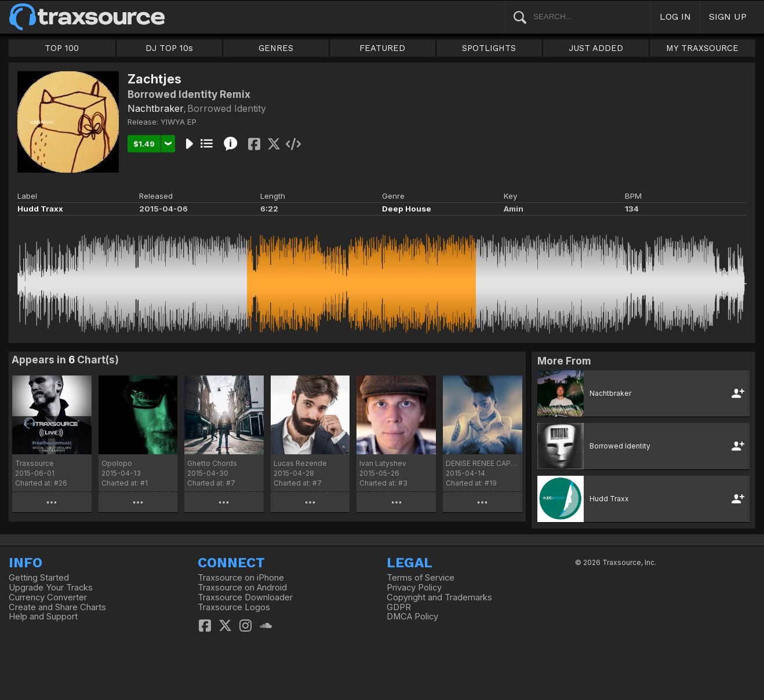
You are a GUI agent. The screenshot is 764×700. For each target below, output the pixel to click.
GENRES (276, 48)
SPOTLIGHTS (489, 48)
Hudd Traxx (40, 209)
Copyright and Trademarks (439, 597)
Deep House (407, 209)
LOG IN (675, 17)
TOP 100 (62, 48)
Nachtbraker (156, 108)
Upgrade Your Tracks (51, 588)
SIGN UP (728, 17)
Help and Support (43, 617)
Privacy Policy (414, 588)
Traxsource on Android (242, 588)
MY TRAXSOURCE (702, 48)
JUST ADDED (596, 48)
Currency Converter (48, 597)
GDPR (399, 607)
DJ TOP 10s (169, 48)
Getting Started (39, 578)
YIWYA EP (179, 122)
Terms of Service (421, 578)
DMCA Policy (412, 617)
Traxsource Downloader (245, 597)
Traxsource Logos (234, 607)
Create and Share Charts (57, 607)
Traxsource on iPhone (241, 578)
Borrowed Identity (227, 108)
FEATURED (382, 48)
